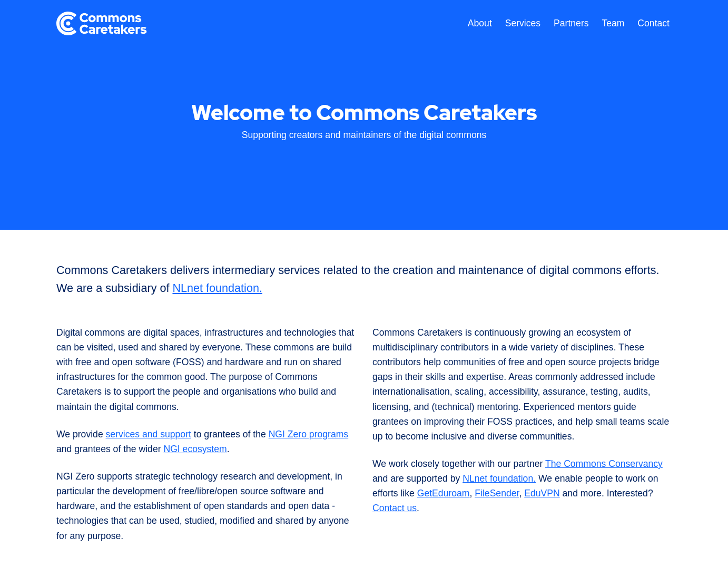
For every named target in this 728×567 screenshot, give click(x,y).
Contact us (395, 508)
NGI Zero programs (309, 434)
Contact (653, 23)
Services (523, 23)
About (480, 23)
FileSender (497, 493)
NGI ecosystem (195, 449)
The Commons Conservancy (604, 464)
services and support (149, 434)
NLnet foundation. (217, 288)
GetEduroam (444, 493)
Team (613, 23)
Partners (571, 23)
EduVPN (542, 493)
